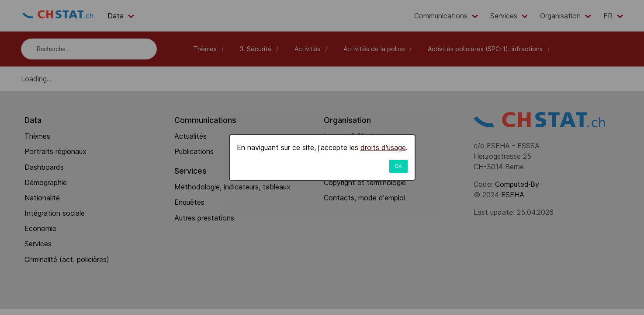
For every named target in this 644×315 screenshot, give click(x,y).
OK (398, 166)
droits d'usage (383, 147)
